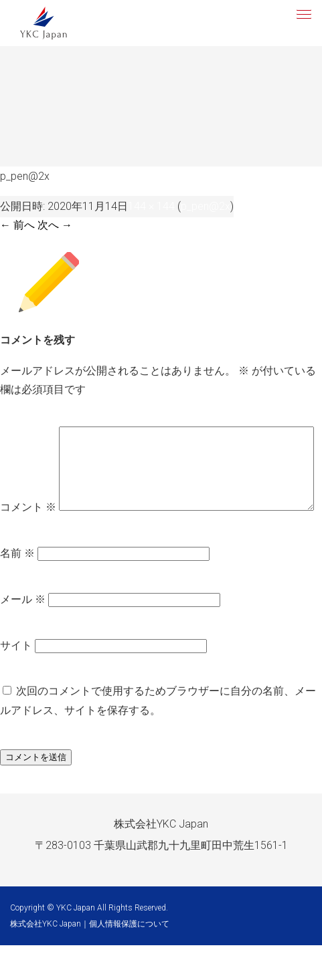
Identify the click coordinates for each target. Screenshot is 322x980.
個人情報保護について (129, 959)
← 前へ (17, 225)
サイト (16, 680)
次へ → (55, 225)
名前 (17, 589)
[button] (303, 13)
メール (23, 635)
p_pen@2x (206, 206)
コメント (28, 436)
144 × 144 (151, 206)
